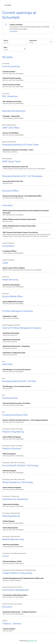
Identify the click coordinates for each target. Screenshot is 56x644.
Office (5, 48)
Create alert (14, 31)
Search (6, 41)
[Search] (14, 43)
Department (33, 41)
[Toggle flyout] (50, 42)
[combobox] (30, 43)
